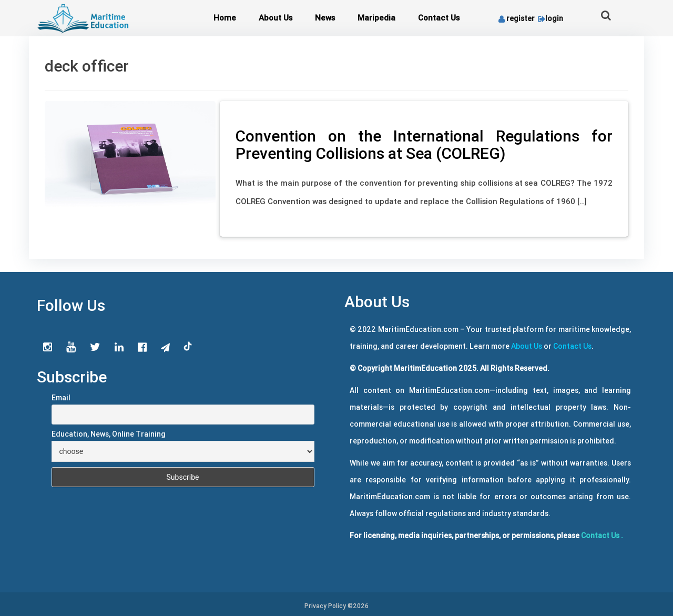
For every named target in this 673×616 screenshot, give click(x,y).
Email (61, 398)
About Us (276, 18)
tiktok (188, 347)
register (517, 18)
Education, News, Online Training (109, 434)
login (550, 18)
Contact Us (439, 18)
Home (225, 18)
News (325, 18)
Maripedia (376, 18)
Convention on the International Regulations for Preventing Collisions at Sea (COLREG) (424, 145)
